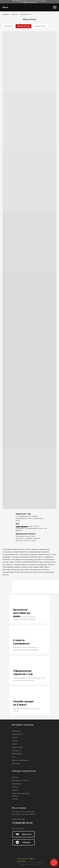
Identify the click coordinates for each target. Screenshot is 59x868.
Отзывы (15, 799)
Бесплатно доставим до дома (22, 613)
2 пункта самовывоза (21, 642)
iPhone (15, 14)
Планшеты (16, 750)
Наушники (16, 763)
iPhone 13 (8, 26)
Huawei (15, 741)
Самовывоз (17, 784)
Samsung (16, 731)
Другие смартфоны (20, 760)
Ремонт (15, 787)
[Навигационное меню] (55, 7)
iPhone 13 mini (26, 14)
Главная (6, 14)
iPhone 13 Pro (40, 26)
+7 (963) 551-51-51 (22, 823)
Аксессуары (17, 754)
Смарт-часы (17, 747)
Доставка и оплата (20, 780)
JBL (13, 757)
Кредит (15, 790)
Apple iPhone (18, 734)
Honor (14, 744)
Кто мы (15, 777)
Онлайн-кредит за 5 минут (24, 703)
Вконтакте (27, 834)
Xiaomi (15, 737)
